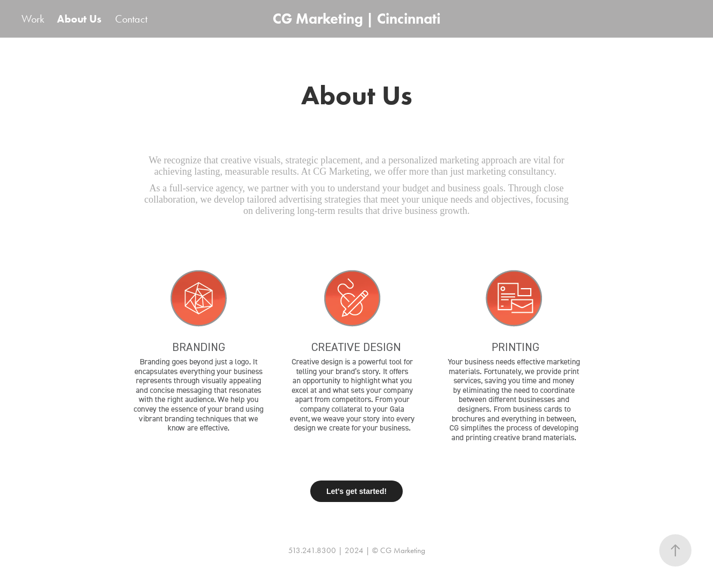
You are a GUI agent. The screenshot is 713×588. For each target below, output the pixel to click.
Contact (131, 19)
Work (33, 19)
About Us (79, 19)
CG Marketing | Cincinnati (356, 19)
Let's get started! (356, 491)
